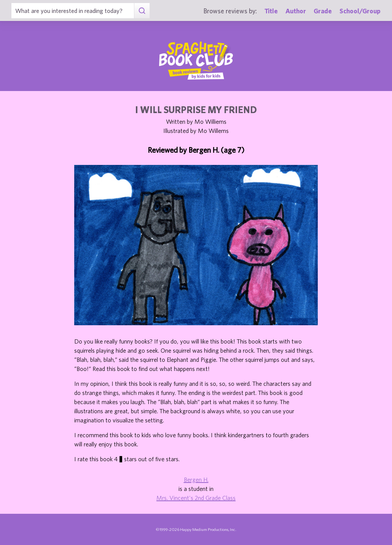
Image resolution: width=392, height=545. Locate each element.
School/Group (360, 11)
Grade (323, 11)
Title (271, 11)
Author (296, 11)
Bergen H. (196, 479)
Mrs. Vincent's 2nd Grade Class (196, 498)
